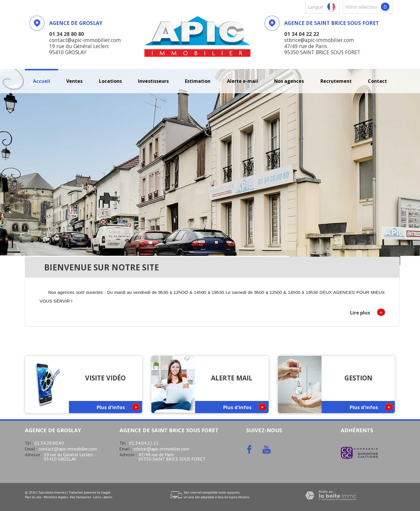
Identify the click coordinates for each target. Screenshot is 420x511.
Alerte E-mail (242, 81)
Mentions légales (56, 497)
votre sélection (361, 7)
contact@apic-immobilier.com (68, 449)
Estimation (198, 81)
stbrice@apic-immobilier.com (161, 449)
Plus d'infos (118, 407)
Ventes (74, 81)
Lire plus (367, 312)
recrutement (336, 81)
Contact (377, 81)
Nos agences (289, 81)
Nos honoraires (80, 497)
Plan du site (33, 497)
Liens (97, 497)
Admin (108, 497)
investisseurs (153, 81)
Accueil (42, 81)
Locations (110, 81)
